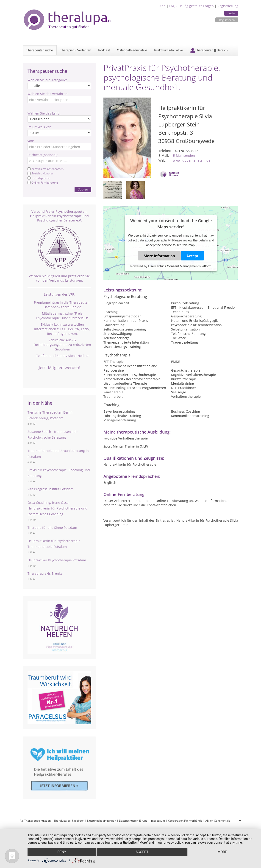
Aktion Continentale (218, 821)
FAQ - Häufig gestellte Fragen (192, 6)
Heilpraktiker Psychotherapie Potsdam (57, 560)
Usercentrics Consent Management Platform (180, 266)
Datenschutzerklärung (133, 821)
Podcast (104, 50)
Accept (192, 256)
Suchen (83, 189)
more (222, 852)
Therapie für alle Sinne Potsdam (52, 528)
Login (231, 13)
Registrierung (228, 6)
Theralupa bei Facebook (69, 821)
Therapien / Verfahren (76, 50)
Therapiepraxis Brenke (45, 573)
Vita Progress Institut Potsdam (51, 489)
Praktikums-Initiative (168, 50)
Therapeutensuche (40, 50)
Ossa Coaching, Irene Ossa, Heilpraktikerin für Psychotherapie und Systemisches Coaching (57, 508)
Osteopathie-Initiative (132, 50)
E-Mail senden (184, 155)
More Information (159, 256)
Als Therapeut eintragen (35, 821)
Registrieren (227, 20)
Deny (62, 852)
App (162, 6)
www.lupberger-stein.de (192, 160)
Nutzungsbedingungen (102, 821)
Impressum (158, 821)
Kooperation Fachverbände (185, 821)
